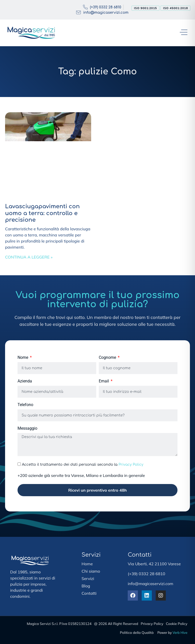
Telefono (25, 405)
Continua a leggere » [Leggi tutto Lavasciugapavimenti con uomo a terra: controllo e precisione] (29, 257)
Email (104, 381)
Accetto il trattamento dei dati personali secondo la (83, 465)
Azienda (25, 381)
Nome (23, 358)
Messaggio (27, 429)
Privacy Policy (131, 465)
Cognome (108, 358)
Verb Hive (180, 633)
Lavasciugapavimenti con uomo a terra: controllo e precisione (42, 213)
